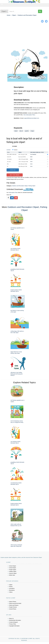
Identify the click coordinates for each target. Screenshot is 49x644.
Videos (11, 592)
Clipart (14, 15)
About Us (11, 618)
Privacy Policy (13, 624)
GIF (8, 166)
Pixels (20, 152)
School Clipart (13, 566)
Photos (11, 586)
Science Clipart (13, 573)
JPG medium (9, 159)
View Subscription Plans (29, 115)
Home (9, 15)
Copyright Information (14, 626)
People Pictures (13, 607)
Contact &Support (13, 622)
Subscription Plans (13, 192)
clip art (21, 131)
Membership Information (15, 620)
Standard (16, 150)
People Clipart (13, 570)
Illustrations (12, 590)
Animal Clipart (13, 568)
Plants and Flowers (14, 605)
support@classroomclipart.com (31, 118)
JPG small (9, 162)
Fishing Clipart (32, 186)
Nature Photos (13, 602)
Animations (12, 588)
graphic (27, 131)
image (32, 131)
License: (9, 150)
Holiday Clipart (13, 571)
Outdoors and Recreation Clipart (27, 15)
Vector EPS (9, 157)
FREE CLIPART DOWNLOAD (12, 154)
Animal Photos (13, 609)
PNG (8, 164)
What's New (12, 575)
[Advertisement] (24, 34)
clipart (16, 131)
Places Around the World (15, 603)
